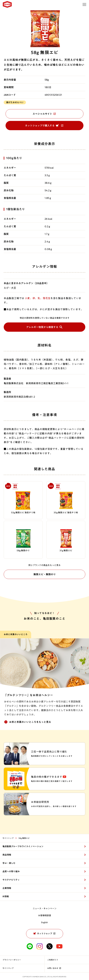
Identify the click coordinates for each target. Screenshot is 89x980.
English (44, 922)
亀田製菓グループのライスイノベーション (23, 846)
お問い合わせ (54, 968)
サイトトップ (8, 838)
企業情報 (7, 888)
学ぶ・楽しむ (9, 863)
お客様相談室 (45, 915)
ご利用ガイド (53, 960)
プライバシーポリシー (12, 960)
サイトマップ (8, 968)
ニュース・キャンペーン (45, 908)
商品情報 (7, 855)
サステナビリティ (11, 880)
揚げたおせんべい (15, 102)
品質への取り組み (11, 871)
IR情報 (6, 896)
